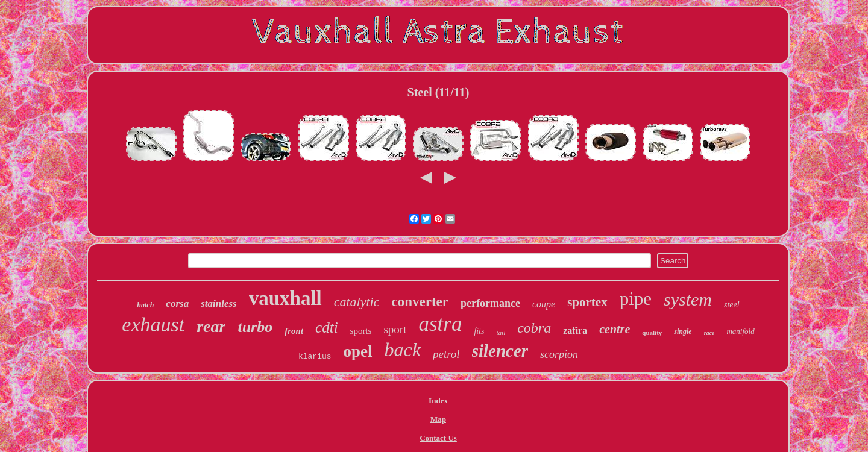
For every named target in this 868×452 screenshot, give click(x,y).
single (683, 331)
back (403, 350)
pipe (636, 299)
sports (361, 331)
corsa (177, 303)
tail (501, 333)
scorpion (559, 354)
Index (438, 400)
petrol (446, 354)
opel (358, 351)
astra (440, 324)
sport (395, 329)
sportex (587, 302)
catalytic (357, 302)
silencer (500, 351)
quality (652, 333)
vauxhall (285, 298)
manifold (740, 331)
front (294, 331)
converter (420, 302)
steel (732, 305)
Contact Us (438, 438)
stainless (219, 303)
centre (615, 329)
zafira (575, 331)
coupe (544, 304)
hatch (145, 305)
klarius (315, 356)
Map (438, 419)
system (688, 299)
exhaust (153, 325)
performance (490, 303)
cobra (534, 328)
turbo (255, 327)
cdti (327, 328)
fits (479, 331)
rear (211, 326)
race (709, 333)
